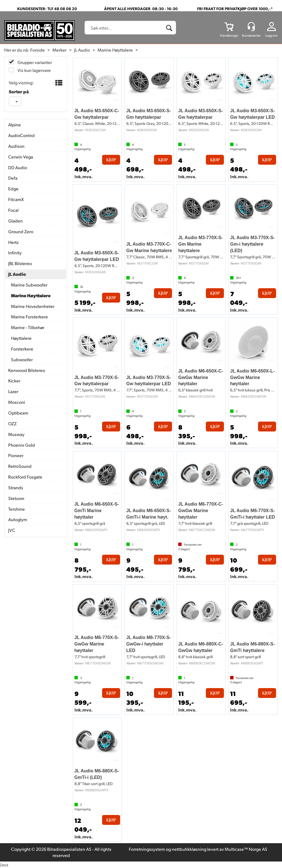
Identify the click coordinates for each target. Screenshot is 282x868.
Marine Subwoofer (29, 285)
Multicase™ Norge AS (246, 849)
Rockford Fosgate (25, 477)
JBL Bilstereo (20, 263)
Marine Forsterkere (29, 317)
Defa (13, 178)
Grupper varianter (34, 62)
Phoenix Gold (22, 445)
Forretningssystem (147, 849)
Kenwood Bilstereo (27, 370)
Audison (16, 146)
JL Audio (82, 50)
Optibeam (18, 413)
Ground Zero (21, 231)
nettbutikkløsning (189, 849)
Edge (13, 189)
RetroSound (20, 466)
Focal (13, 210)
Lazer (13, 391)
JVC (12, 530)
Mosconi (17, 402)
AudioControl (21, 135)
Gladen (16, 221)
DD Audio (18, 167)
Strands (16, 487)
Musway (16, 434)
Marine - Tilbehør (28, 327)
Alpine (15, 125)
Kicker (14, 381)
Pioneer (16, 455)
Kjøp (111, 160)
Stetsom (16, 498)
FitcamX (16, 199)
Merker (60, 50)
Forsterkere (22, 349)
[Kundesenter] (251, 27)
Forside (38, 50)
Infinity (15, 253)
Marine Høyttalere (115, 50)
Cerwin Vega (21, 157)
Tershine (16, 509)
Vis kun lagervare (34, 70)
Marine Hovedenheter (33, 306)
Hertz (13, 242)
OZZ (12, 423)
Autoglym (18, 519)
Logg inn (271, 35)
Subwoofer (22, 359)
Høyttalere (21, 338)
